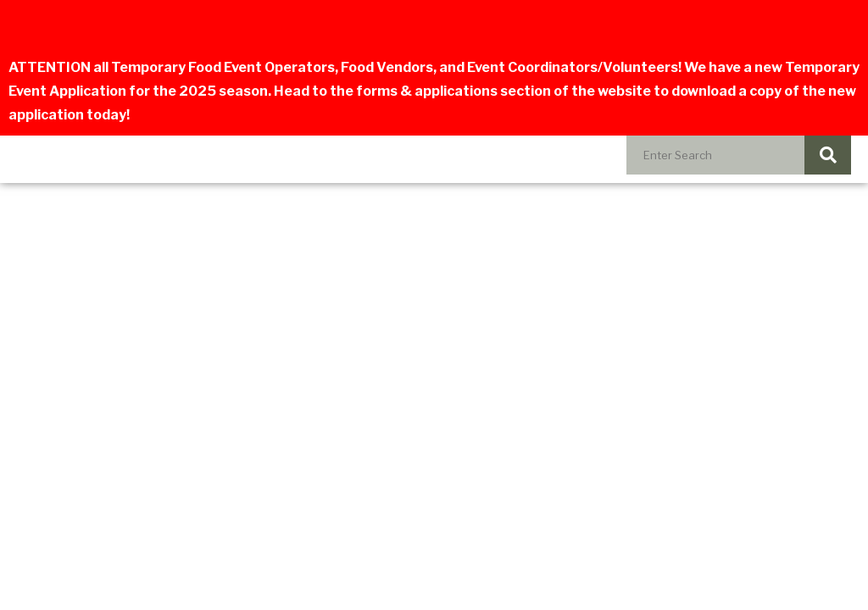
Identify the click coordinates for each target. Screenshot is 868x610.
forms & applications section (453, 91)
